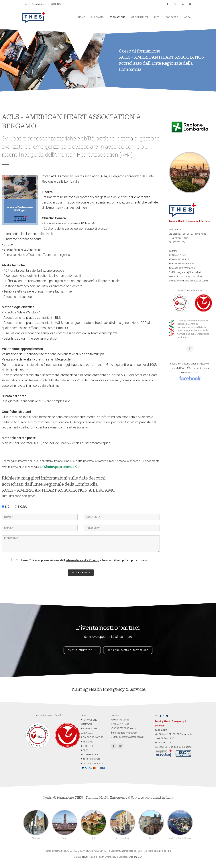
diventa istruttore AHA (82, 650)
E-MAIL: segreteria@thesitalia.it (185, 272)
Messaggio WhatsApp (182, 268)
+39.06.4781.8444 (178, 259)
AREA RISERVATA (91, 759)
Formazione (39, 4)
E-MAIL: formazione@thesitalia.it (186, 276)
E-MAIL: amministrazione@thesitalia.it (189, 281)
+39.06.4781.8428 (178, 255)
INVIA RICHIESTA (81, 573)
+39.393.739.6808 (178, 264)
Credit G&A (135, 857)
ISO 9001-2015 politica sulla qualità (173, 747)
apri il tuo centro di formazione (128, 650)
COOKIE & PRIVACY (92, 763)
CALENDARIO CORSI (93, 737)
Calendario (56, 4)
